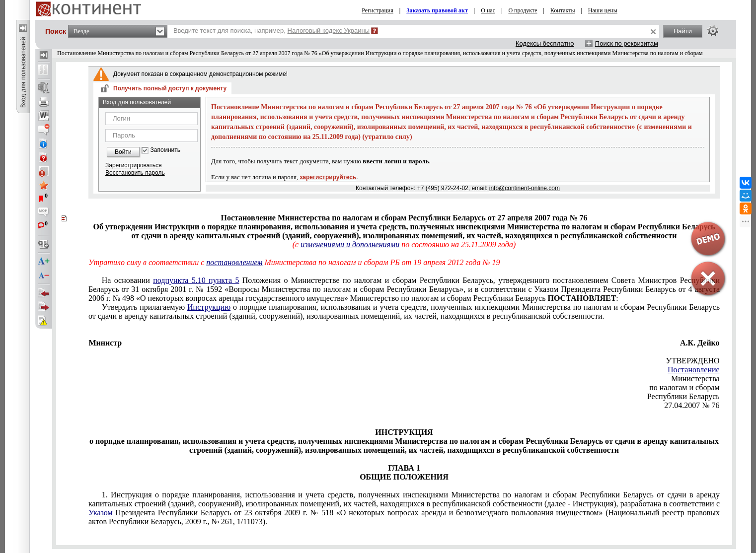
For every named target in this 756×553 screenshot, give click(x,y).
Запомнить (165, 150)
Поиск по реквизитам (627, 43)
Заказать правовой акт (437, 10)
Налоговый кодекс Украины (329, 31)
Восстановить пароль (135, 173)
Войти (123, 152)
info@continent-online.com (525, 188)
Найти (683, 31)
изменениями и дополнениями (350, 244)
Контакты (563, 10)
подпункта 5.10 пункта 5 (196, 280)
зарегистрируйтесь (328, 177)
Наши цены (603, 10)
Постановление (694, 370)
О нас (488, 10)
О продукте (523, 10)
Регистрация (378, 10)
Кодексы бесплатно (545, 43)
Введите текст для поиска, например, (271, 31)
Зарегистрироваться (133, 165)
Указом (101, 513)
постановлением (234, 262)
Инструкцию (209, 307)
